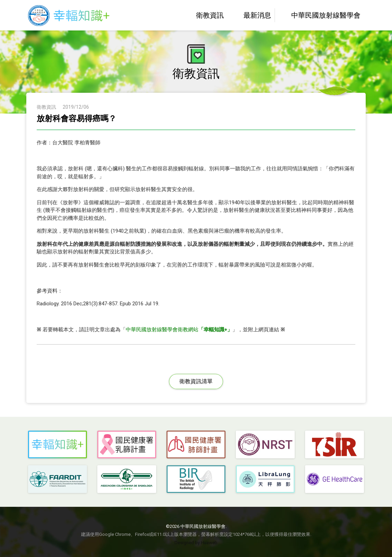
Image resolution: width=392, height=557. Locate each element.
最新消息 (251, 15)
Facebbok (172, 354)
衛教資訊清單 (196, 381)
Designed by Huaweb (196, 543)
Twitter (188, 354)
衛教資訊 (203, 15)
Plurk (204, 354)
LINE (220, 354)
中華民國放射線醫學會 (319, 15)
